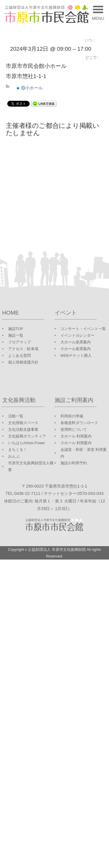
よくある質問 (19, 356)
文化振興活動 (19, 400)
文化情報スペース (23, 423)
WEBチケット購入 (76, 356)
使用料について (74, 429)
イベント (66, 313)
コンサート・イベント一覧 (83, 329)
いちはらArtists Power (27, 443)
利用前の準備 (72, 416)
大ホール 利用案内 (76, 436)
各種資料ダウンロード (79, 423)
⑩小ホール (30, 88)
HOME (11, 313)
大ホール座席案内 (76, 342)
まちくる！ (18, 450)
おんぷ (14, 456)
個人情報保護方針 (23, 362)
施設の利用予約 (74, 463)
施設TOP (16, 329)
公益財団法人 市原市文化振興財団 (57, 549)
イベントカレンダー (77, 335)
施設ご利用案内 (74, 400)
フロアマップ (19, 342)
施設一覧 (16, 335)
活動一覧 (16, 416)
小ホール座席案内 (76, 349)
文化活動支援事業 (23, 429)
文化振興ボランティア (27, 436)
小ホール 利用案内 (76, 443)
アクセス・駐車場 (23, 349)
